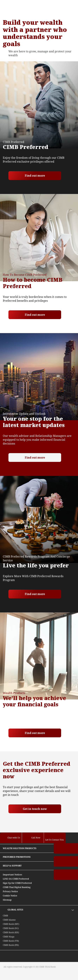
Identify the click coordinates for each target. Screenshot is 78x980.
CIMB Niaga (9, 937)
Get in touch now (35, 809)
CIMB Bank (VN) (11, 941)
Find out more (35, 176)
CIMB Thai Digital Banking (17, 887)
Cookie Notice (10, 896)
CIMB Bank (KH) (11, 932)
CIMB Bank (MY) (11, 924)
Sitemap (7, 900)
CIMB (5, 916)
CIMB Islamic (9, 920)
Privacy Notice (10, 891)
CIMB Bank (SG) (11, 928)
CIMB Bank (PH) (11, 945)
